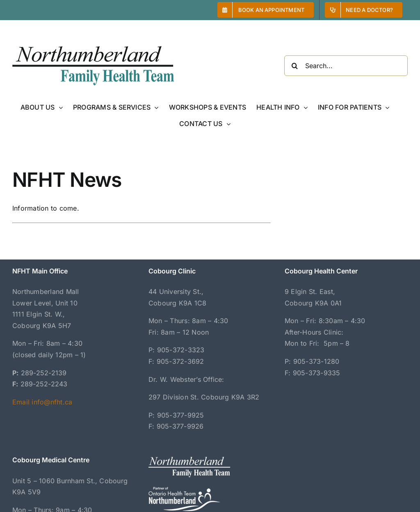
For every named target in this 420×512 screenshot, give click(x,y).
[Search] (294, 66)
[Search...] (346, 66)
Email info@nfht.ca (42, 402)
